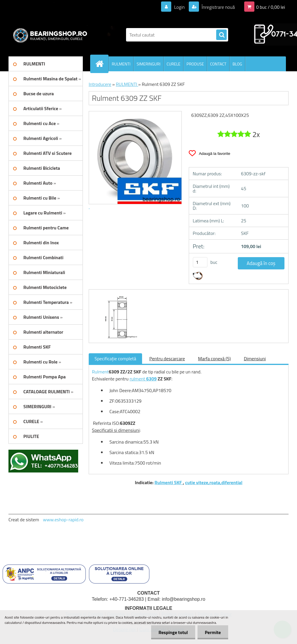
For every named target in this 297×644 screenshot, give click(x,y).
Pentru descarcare (167, 359)
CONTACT (218, 64)
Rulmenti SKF (169, 482)
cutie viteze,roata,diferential (214, 482)
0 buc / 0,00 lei (271, 7)
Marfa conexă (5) (214, 359)
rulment (138, 379)
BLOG (237, 64)
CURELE (173, 64)
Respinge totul (173, 632)
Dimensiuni (255, 359)
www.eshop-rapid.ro (63, 520)
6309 (151, 379)
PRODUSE (195, 64)
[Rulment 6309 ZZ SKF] (115, 295)
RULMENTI (121, 64)
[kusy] (200, 262)
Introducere (100, 84)
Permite (213, 632)
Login (179, 7)
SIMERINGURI (148, 64)
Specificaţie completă (115, 359)
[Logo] (49, 35)
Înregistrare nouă (218, 7)
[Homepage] (102, 64)
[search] (221, 35)
